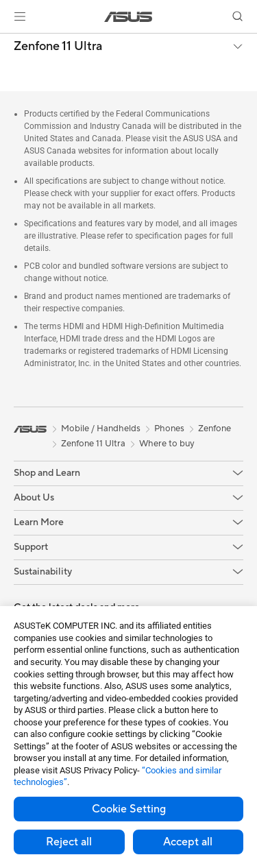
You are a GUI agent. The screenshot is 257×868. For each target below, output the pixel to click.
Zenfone (215, 429)
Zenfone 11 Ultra (58, 47)
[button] (20, 16)
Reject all (69, 842)
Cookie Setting (129, 809)
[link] (128, 17)
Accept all (188, 842)
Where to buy (167, 444)
